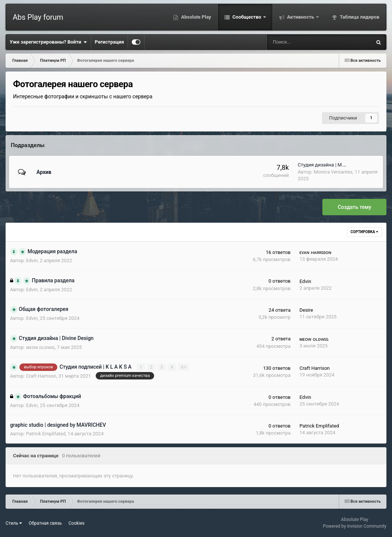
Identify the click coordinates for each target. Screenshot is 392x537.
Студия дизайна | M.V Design (330, 165)
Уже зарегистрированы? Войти (48, 42)
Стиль (14, 523)
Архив (44, 172)
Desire (306, 310)
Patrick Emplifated (46, 434)
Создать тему (354, 207)
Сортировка (364, 232)
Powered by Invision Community (355, 526)
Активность (301, 17)
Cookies (77, 523)
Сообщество (247, 17)
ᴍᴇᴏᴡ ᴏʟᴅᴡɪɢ (40, 347)
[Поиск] (296, 42)
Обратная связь (45, 523)
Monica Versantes (333, 172)
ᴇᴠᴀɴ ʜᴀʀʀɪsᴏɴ (315, 252)
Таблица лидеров (359, 17)
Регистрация (109, 42)
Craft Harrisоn (41, 376)
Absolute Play (195, 17)
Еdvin (32, 260)
